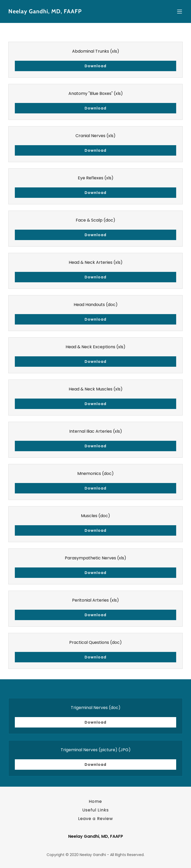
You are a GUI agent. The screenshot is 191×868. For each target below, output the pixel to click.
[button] (180, 11)
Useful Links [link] (95, 810)
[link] (69, 12)
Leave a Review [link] (95, 819)
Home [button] (95, 801)
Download (95, 66)
